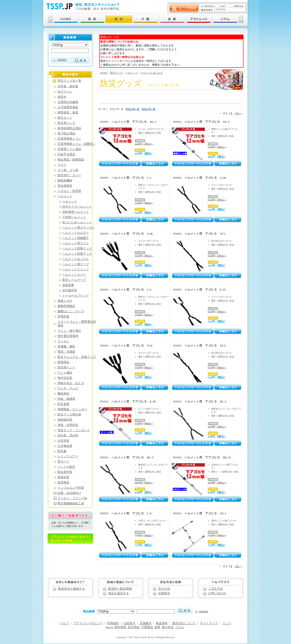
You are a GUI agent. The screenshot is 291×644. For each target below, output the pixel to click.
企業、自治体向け (69, 493)
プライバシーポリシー (88, 623)
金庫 (157, 627)
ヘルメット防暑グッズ (77, 249)
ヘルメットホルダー (76, 233)
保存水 (62, 97)
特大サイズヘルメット (77, 207)
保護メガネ (65, 301)
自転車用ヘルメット (76, 212)
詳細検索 (62, 60)
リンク (227, 623)
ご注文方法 (216, 589)
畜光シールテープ (74, 280)
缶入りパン (65, 92)
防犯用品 (120, 627)
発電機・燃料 (66, 347)
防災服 (62, 451)
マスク (62, 165)
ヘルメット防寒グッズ (77, 254)
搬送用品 (63, 394)
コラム (179, 627)
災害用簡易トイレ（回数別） (77, 144)
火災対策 (63, 441)
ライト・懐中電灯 (69, 331)
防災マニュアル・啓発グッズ (77, 357)
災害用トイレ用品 (69, 149)
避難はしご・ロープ (71, 311)
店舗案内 (145, 623)
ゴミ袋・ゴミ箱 (68, 170)
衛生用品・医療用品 (71, 160)
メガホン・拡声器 (69, 191)
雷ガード (63, 462)
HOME (104, 73)
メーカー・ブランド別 (72, 498)
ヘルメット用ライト (76, 243)
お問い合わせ (217, 593)
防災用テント (66, 367)
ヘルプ (64, 623)
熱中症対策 (65, 378)
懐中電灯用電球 (68, 336)
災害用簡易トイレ (69, 139)
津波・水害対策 (68, 425)
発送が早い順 (148, 109)
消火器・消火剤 (68, 435)
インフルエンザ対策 (71, 488)
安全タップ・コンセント (74, 430)
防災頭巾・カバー (69, 175)
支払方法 (164, 589)
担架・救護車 (66, 399)
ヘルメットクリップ (76, 269)
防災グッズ (116, 73)
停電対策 (63, 317)
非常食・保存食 (68, 86)
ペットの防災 (66, 467)
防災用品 (134, 627)
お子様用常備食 (68, 107)
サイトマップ (209, 623)
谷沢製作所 (70, 290)
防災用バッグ (66, 123)
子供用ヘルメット (74, 217)
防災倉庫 (63, 404)
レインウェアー (68, 456)
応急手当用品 (66, 154)
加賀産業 (68, 285)
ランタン (63, 341)
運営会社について (184, 623)
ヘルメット (132, 73)
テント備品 (65, 373)
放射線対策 (65, 420)
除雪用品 (63, 483)
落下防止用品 (66, 133)
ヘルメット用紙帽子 (76, 238)
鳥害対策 (63, 477)
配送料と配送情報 (120, 589)
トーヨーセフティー (76, 296)
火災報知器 (65, 446)
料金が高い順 (133, 109)
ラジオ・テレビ (68, 388)
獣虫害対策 (65, 472)
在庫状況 (164, 593)
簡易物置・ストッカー (72, 409)
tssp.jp (109, 627)
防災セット (65, 118)
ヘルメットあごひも (152, 73)
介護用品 (147, 627)
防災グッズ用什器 (69, 415)
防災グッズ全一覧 (70, 81)
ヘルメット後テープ (76, 264)
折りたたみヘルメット (77, 222)
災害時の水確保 (68, 102)
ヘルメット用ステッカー (79, 228)
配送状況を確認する (71, 589)
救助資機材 (65, 181)
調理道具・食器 (68, 113)
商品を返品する (119, 593)
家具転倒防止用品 (69, 128)
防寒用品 (63, 362)
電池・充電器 (66, 352)
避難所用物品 (66, 306)
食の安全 (168, 627)
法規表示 (129, 623)
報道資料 (162, 623)
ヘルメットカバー (74, 275)
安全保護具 (65, 186)
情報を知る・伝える (71, 383)
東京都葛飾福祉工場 (71, 503)
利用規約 (113, 623)
